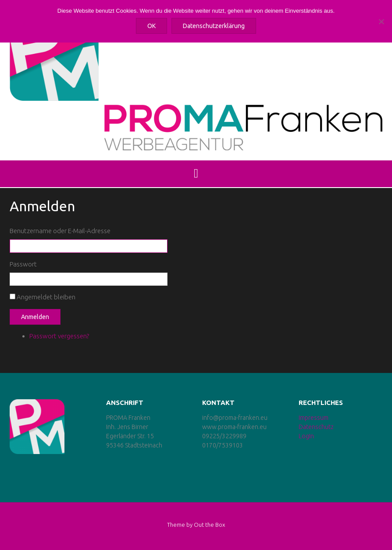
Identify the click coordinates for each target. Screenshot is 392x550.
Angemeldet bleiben (46, 297)
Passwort (23, 264)
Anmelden (35, 317)
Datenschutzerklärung (214, 26)
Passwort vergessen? (59, 336)
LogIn (306, 436)
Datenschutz (316, 427)
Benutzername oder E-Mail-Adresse (60, 231)
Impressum (314, 418)
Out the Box (209, 525)
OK (151, 26)
